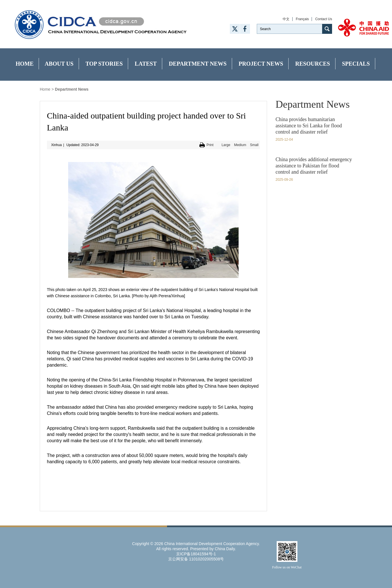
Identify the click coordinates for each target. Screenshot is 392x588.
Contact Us (324, 19)
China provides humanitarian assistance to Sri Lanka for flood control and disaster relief (309, 126)
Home (25, 64)
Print (210, 145)
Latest (146, 64)
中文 (286, 19)
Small (254, 145)
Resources (312, 64)
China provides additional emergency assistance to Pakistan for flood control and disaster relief (314, 166)
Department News (198, 64)
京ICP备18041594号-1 (196, 554)
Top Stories (104, 64)
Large (226, 145)
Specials (356, 64)
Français (302, 19)
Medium (240, 145)
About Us (59, 64)
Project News (261, 64)
